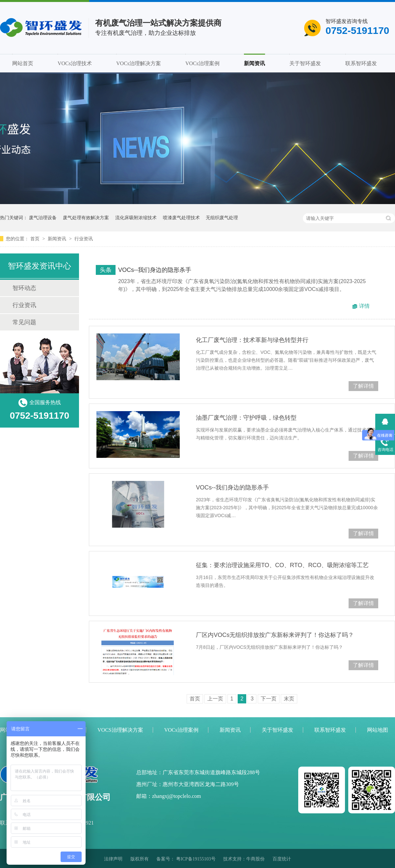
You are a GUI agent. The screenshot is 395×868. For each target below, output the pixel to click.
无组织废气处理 (222, 218)
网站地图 (378, 730)
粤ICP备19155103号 (196, 859)
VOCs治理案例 (202, 63)
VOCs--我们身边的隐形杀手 (155, 270)
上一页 (215, 699)
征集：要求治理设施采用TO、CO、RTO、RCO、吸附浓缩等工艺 (282, 565)
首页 (36, 239)
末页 (289, 699)
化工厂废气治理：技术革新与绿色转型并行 (252, 340)
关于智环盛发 (305, 63)
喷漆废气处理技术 (181, 218)
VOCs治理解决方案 (139, 63)
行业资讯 (84, 239)
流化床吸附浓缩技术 (136, 218)
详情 (364, 306)
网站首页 (23, 63)
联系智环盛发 (361, 63)
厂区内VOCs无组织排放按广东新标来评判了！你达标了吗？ (275, 635)
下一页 (269, 699)
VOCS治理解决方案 (120, 730)
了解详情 (363, 386)
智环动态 (24, 288)
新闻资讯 (254, 63)
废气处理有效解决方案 (86, 218)
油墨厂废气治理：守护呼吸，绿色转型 (246, 418)
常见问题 (24, 322)
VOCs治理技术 (75, 63)
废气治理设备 (43, 218)
